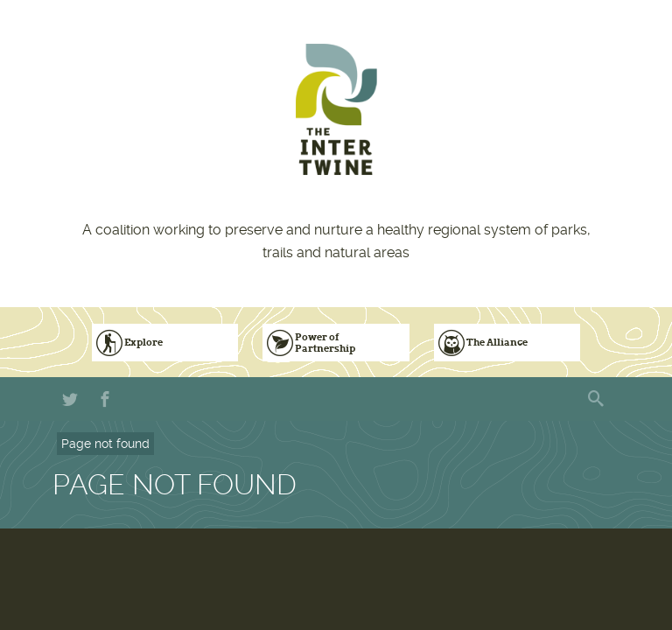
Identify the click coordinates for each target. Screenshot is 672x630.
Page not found (105, 444)
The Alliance (497, 342)
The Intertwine (336, 109)
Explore (143, 342)
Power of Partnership (325, 343)
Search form (598, 399)
